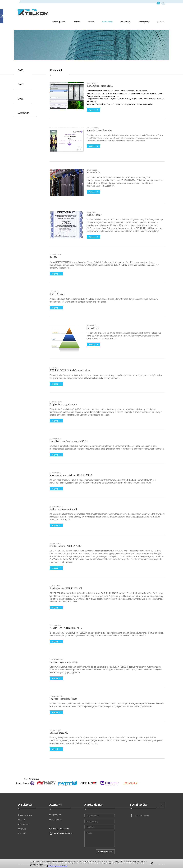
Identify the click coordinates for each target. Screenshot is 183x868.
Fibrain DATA (94, 173)
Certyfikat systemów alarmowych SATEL (69, 441)
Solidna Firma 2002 (59, 733)
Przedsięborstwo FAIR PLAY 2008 (66, 546)
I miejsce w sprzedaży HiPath (63, 699)
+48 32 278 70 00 (61, 829)
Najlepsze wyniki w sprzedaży (64, 662)
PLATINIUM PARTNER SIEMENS (66, 628)
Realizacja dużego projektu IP (63, 509)
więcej (92, 110)
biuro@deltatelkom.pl (63, 833)
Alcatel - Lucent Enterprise (100, 130)
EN (163, 3)
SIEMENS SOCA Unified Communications (70, 370)
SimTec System (57, 294)
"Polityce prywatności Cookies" (58, 866)
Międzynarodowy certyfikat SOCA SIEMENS (71, 475)
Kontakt (161, 22)
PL (158, 3)
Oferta (91, 22)
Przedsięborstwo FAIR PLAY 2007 (66, 588)
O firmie (77, 22)
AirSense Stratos (95, 215)
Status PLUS (93, 328)
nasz (142, 815)
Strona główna (59, 22)
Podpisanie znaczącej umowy (63, 404)
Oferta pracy (143, 22)
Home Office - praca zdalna (100, 86)
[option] (25, 783)
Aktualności (107, 22)
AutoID (53, 257)
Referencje (125, 22)
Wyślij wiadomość (105, 851)
